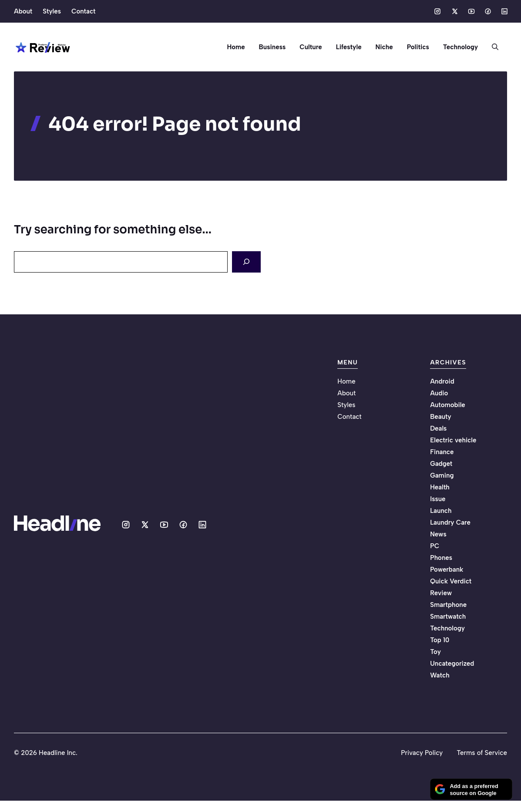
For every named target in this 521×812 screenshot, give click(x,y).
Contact (83, 11)
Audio (439, 393)
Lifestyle (349, 47)
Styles (52, 11)
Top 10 (440, 640)
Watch (440, 675)
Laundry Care (450, 522)
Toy (435, 652)
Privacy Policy (422, 753)
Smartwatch (448, 617)
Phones (441, 558)
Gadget (441, 464)
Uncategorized (452, 664)
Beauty (440, 417)
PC (435, 546)
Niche (384, 47)
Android (442, 381)
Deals (438, 428)
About (23, 11)
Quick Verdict (451, 581)
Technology (460, 47)
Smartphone (448, 605)
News (438, 534)
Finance (442, 452)
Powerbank (447, 569)
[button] (492, 47)
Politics (418, 47)
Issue (438, 499)
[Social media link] (437, 11)
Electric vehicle (453, 440)
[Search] (246, 262)
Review (441, 593)
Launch (441, 511)
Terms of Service (482, 753)
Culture (311, 47)
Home (236, 47)
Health (440, 487)
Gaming (442, 475)
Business (272, 47)
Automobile (448, 405)
